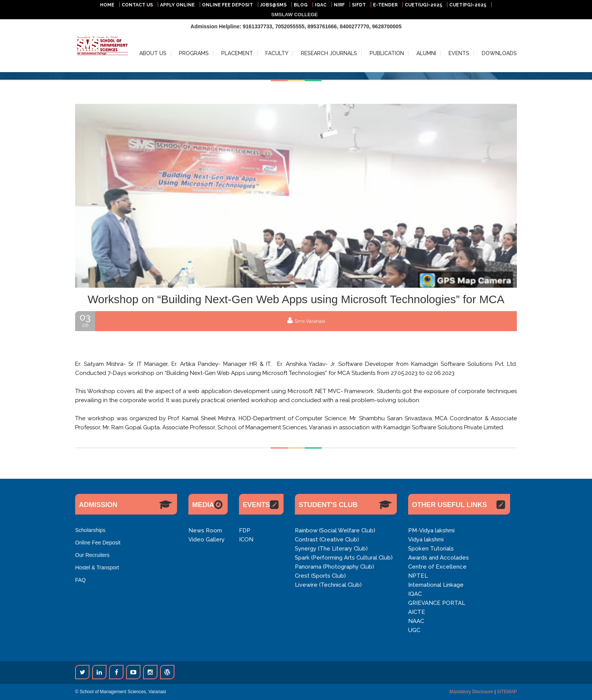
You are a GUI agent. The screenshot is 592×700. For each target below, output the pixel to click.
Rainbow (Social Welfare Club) (335, 530)
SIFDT (359, 5)
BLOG (301, 5)
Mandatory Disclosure (471, 692)
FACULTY (277, 53)
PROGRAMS (194, 53)
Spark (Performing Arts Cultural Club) (344, 558)
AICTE (417, 612)
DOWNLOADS (499, 53)
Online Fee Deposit (98, 543)
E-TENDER (385, 5)
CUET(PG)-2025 (468, 5)
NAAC (416, 621)
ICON (246, 540)
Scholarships (90, 530)
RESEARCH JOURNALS (329, 53)
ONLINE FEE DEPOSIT (227, 5)
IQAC (321, 5)
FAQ (80, 580)
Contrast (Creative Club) (327, 540)
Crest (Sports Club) (320, 576)
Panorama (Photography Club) (335, 567)
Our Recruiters (92, 555)
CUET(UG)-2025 (423, 5)
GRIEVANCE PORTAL (437, 603)
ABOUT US (153, 53)
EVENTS (459, 53)
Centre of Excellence (437, 567)
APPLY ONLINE (177, 5)
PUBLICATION (387, 53)
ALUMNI (426, 53)
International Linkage (436, 585)
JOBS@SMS (273, 5)
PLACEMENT (237, 53)
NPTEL (418, 576)
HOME (107, 5)
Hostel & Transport (97, 567)
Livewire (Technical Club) (328, 585)
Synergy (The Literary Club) (331, 549)
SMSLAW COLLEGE (294, 15)
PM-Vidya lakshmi (431, 530)
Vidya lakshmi (426, 540)
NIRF (339, 5)
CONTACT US (137, 5)
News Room (205, 530)
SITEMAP (507, 692)
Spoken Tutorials (431, 549)
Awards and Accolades (439, 558)
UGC (414, 630)
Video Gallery (207, 540)
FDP (245, 530)
